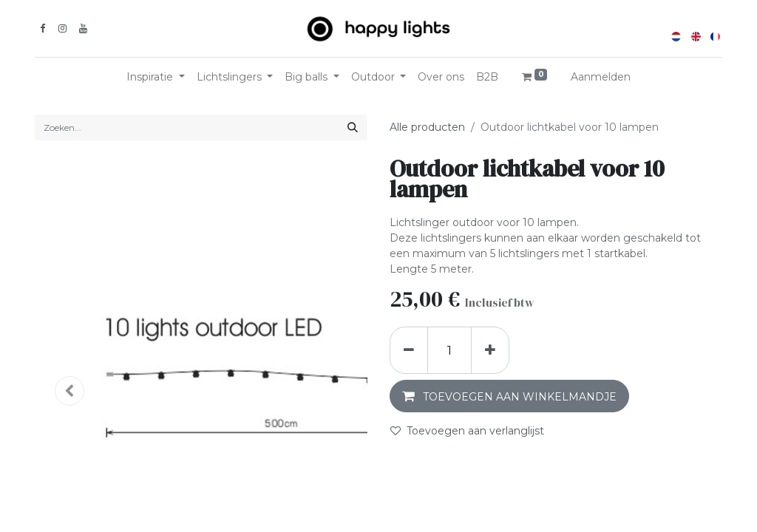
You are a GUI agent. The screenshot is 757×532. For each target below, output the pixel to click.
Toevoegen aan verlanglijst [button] (467, 431)
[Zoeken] (353, 127)
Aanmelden (601, 77)
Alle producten (427, 127)
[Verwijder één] (409, 350)
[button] (509, 396)
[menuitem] (441, 77)
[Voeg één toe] (490, 350)
